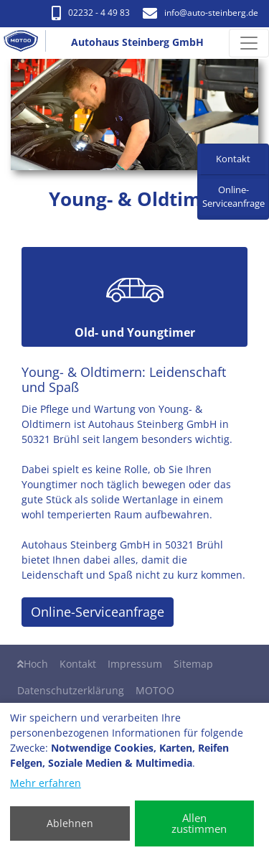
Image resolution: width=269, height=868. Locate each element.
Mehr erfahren (46, 783)
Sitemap (193, 664)
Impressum (135, 664)
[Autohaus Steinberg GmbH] (27, 43)
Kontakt (78, 664)
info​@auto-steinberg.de (200, 13)
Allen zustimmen (199, 823)
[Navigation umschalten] (249, 43)
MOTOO (155, 690)
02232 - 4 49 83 (91, 13)
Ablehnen (70, 823)
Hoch (33, 664)
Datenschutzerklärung (71, 690)
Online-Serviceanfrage (98, 612)
